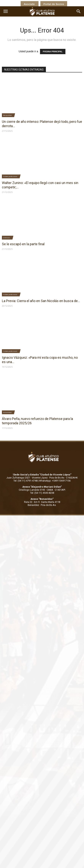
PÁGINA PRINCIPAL (53, 52)
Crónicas (7, 238)
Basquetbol (7, 115)
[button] (79, 11)
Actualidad (7, 412)
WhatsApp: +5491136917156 (55, 481)
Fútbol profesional (10, 176)
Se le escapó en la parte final (23, 244)
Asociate (30, 4)
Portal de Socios (54, 4)
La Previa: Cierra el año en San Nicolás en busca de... (41, 301)
